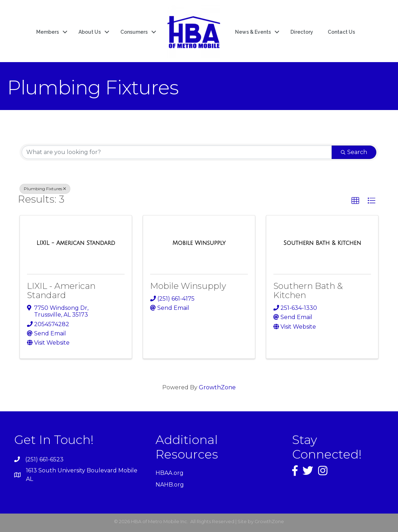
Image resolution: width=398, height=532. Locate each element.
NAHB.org (170, 485)
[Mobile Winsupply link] (199, 243)
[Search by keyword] (177, 152)
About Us (90, 32)
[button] (355, 201)
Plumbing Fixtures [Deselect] (45, 189)
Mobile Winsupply (188, 286)
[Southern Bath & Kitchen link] (322, 243)
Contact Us (341, 32)
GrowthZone (217, 387)
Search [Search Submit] (354, 152)
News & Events (253, 32)
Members (48, 32)
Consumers (134, 32)
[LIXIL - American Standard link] (76, 243)
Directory (302, 32)
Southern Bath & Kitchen (308, 290)
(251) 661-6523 (44, 459)
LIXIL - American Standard (61, 290)
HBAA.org (170, 473)
